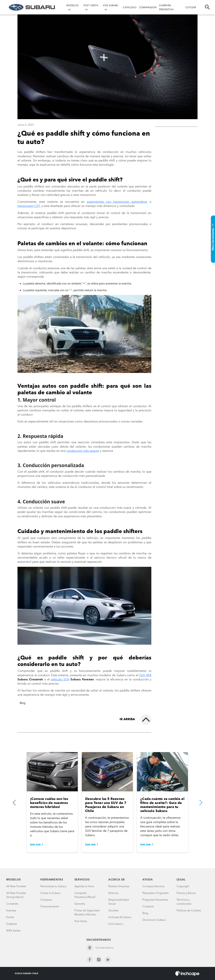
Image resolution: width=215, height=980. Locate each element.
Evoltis (10, 917)
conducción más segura (83, 451)
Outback (12, 924)
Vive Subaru (116, 924)
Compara (46, 900)
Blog (23, 703)
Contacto (148, 906)
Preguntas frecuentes (155, 900)
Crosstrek (12, 904)
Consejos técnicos (154, 886)
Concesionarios (100, 948)
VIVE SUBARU (111, 5)
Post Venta (81, 921)
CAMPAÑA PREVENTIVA (166, 7)
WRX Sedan (13, 931)
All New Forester (16, 886)
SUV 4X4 (145, 675)
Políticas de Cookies (189, 910)
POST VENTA (91, 5)
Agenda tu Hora (84, 886)
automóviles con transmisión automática (117, 202)
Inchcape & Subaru (120, 917)
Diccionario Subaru (154, 920)
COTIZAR (191, 7)
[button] (201, 803)
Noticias (113, 893)
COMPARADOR (148, 7)
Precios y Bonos (186, 893)
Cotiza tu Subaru (50, 893)
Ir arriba (127, 719)
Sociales (113, 910)
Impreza (11, 910)
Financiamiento (50, 906)
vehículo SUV (60, 679)
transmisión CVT (29, 206)
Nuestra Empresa (119, 886)
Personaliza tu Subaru (53, 886)
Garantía (80, 904)
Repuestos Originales (156, 893)
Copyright (183, 886)
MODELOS (72, 5)
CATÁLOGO (130, 7)
